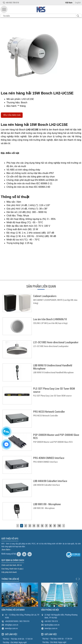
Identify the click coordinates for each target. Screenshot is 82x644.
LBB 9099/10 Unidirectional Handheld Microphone (53, 367)
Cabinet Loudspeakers (45, 296)
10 (59, 526)
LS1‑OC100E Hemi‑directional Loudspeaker (56, 342)
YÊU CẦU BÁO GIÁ (12, 115)
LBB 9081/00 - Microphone (47, 504)
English (78, 3)
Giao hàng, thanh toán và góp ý (12, 569)
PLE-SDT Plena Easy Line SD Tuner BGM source (54, 390)
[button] (4, 9)
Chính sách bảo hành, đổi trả (12, 565)
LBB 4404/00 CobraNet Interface (50, 481)
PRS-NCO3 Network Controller (49, 412)
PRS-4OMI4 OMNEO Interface (49, 458)
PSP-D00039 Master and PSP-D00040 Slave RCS (56, 436)
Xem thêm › (6, 549)
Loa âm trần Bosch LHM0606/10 (50, 319)
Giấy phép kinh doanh (9, 572)
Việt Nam (69, 3)
